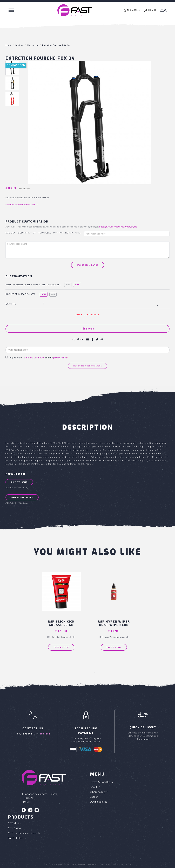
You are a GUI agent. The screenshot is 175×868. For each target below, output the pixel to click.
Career (94, 797)
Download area (99, 802)
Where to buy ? (99, 792)
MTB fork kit (15, 828)
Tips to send (19, 482)
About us (95, 787)
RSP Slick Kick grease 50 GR (61, 623)
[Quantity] (99, 304)
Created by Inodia (95, 864)
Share (92, 340)
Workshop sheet (22, 497)
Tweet (97, 340)
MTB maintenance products (24, 833)
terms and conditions (34, 358)
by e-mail (45, 734)
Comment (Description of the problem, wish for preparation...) (43, 233)
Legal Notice (111, 864)
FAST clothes (16, 838)
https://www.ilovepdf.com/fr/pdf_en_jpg (118, 227)
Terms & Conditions (101, 782)
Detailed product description (22, 205)
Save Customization (88, 265)
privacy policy (60, 358)
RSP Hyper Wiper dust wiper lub (114, 623)
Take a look (61, 647)
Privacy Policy (125, 864)
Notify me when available (87, 366)
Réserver (87, 329)
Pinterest (101, 340)
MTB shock (14, 823)
